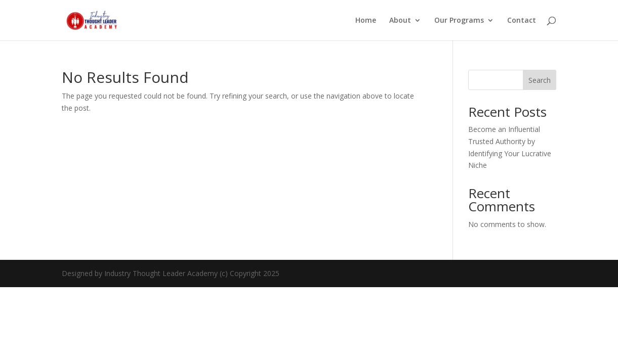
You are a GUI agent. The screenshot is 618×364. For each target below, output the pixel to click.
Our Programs (459, 21)
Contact (522, 21)
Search (540, 80)
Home (366, 21)
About (400, 21)
